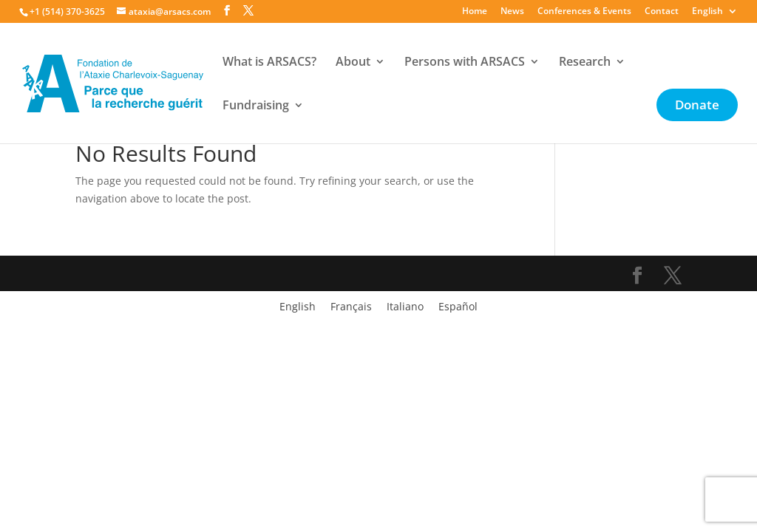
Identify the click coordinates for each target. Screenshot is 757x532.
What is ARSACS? (269, 63)
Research (585, 63)
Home (475, 12)
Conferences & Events (584, 12)
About (353, 63)
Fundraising (256, 106)
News (512, 12)
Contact (662, 12)
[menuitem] (715, 14)
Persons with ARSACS (465, 63)
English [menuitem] (298, 307)
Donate (697, 106)
